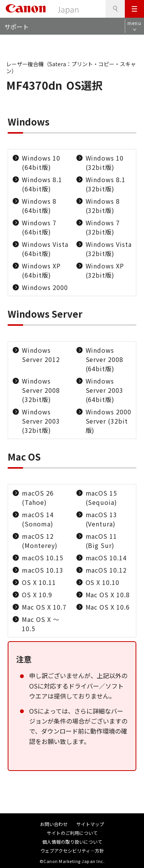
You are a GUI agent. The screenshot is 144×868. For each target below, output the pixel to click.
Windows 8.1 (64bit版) (42, 184)
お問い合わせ (54, 824)
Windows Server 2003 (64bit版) (105, 390)
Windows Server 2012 (41, 355)
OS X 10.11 (39, 582)
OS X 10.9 (37, 595)
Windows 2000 (45, 287)
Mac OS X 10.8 (108, 595)
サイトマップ (90, 824)
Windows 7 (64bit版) (39, 227)
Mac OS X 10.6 (108, 607)
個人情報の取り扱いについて (72, 842)
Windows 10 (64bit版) (41, 163)
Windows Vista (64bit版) (45, 249)
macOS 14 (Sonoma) (38, 519)
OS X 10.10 (103, 582)
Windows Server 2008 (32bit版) (41, 390)
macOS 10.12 (106, 570)
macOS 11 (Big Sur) (102, 541)
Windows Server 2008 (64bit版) (105, 359)
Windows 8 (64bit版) (39, 206)
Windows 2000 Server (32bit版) (109, 421)
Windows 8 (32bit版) (103, 206)
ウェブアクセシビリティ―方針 (72, 850)
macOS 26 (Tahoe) (38, 498)
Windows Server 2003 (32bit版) (41, 421)
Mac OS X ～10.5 (41, 624)
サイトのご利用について (72, 833)
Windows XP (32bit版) (105, 270)
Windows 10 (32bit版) (105, 163)
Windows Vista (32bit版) (109, 249)
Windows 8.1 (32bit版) (106, 184)
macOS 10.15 (43, 558)
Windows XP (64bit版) (41, 270)
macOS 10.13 (43, 570)
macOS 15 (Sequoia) (102, 498)
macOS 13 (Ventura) (102, 519)
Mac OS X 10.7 (44, 607)
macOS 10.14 (106, 558)
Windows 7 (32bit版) (103, 227)
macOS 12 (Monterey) (40, 541)
